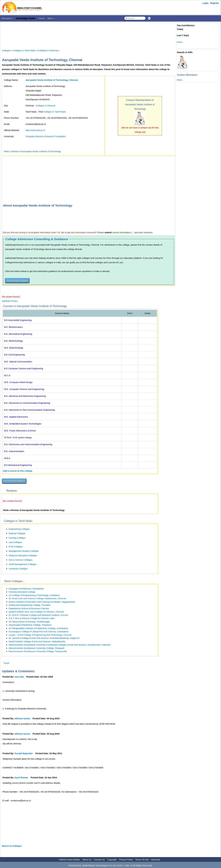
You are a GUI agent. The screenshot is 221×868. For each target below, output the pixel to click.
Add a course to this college (17, 471)
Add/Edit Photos (10, 301)
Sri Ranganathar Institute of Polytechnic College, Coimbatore (38, 628)
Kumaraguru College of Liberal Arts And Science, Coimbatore (39, 631)
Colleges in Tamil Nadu (24, 50)
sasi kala (19, 677)
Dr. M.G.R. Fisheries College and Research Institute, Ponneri (38, 615)
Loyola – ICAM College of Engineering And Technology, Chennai (40, 635)
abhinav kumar (22, 718)
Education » (7, 18)
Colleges (6, 50)
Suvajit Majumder (24, 753)
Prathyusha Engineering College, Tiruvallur (30, 605)
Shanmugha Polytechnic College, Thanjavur (30, 625)
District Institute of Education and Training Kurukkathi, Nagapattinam (42, 602)
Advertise (156, 860)
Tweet (6, 663)
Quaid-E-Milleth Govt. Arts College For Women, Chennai (36, 612)
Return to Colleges (12, 846)
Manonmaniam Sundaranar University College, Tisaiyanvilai (38, 651)
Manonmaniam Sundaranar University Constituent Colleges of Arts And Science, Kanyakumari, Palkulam (60, 645)
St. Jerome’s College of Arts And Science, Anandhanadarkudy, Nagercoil (44, 638)
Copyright (112, 860)
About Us (87, 860)
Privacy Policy (126, 860)
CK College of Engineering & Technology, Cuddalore (34, 595)
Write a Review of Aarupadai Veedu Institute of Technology (32, 151)
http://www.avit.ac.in (35, 130)
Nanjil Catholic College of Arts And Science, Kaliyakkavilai (37, 641)
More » (51, 18)
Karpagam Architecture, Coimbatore (26, 589)
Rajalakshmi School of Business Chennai (29, 608)
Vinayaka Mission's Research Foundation (46, 136)
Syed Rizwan (21, 777)
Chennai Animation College (22, 592)
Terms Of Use (142, 860)
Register (215, 3)
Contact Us (99, 860)
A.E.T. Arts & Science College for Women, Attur (32, 618)
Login (205, 3)
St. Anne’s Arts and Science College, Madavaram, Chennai (37, 598)
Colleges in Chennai (48, 50)
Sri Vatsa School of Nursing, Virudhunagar (29, 622)
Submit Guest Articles (69, 860)
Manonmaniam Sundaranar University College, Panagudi (37, 648)
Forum (42, 18)
